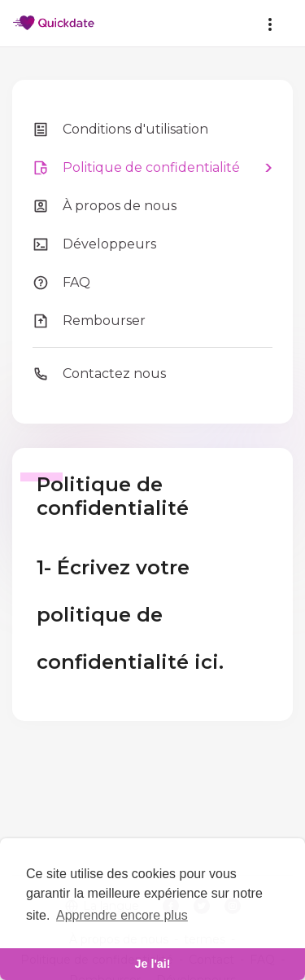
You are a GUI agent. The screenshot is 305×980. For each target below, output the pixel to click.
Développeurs (94, 244)
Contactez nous (99, 374)
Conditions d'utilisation (120, 130)
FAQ (61, 283)
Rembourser (89, 321)
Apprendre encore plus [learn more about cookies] (122, 915)
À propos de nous (105, 206)
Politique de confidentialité (136, 168)
